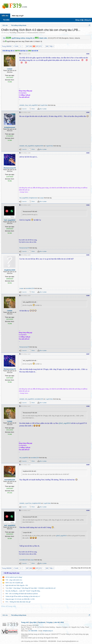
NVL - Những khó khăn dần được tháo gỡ (18, 602)
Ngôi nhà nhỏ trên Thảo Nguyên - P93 (17, 585)
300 (47, 46)
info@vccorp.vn (48, 631)
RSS (62, 622)
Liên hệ (57, 622)
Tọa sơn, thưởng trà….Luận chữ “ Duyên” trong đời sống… (23, 591)
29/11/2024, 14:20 (26, 205)
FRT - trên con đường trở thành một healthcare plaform (22, 594)
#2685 (88, 255)
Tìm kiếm (6, 20)
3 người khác (49, 146)
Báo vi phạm (43, 109)
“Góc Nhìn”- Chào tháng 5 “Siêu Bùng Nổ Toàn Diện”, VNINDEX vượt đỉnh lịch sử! (31, 588)
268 (31, 46)
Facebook (42, 622)
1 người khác (49, 399)
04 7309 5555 (33, 631)
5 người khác (44, 105)
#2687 (88, 354)
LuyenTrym (28, 503)
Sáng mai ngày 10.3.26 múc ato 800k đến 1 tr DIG (20, 599)
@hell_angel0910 (65, 423)
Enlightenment (10, 127)
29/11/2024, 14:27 (26, 510)
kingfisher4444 (39, 146)
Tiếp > (52, 46)
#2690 (88, 510)
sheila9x (22, 105)
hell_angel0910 (33, 105)
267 (27, 46)
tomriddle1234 (30, 288)
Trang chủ (25, 622)
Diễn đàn (5, 16)
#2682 (88, 112)
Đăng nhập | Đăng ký (83, 20)
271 (40, 46)
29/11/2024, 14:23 (26, 406)
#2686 (88, 295)
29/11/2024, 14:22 (26, 354)
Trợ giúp (49, 622)
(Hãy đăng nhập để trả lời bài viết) (81, 568)
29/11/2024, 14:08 (26, 153)
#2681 (88, 54)
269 (34, 46)
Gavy (26, 105)
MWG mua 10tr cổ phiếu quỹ (14, 583)
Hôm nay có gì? (18, 16)
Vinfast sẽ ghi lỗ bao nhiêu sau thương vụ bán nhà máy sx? (23, 596)
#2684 (88, 205)
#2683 (88, 153)
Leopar (10, 69)
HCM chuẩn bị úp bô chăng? (14, 577)
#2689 (88, 465)
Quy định (33, 622)
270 (37, 46)
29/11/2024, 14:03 (26, 54)
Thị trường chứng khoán (17, 33)
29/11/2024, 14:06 (26, 112)
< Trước (16, 46)
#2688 (88, 406)
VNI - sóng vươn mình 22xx (14, 580)
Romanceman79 (33, 33)
